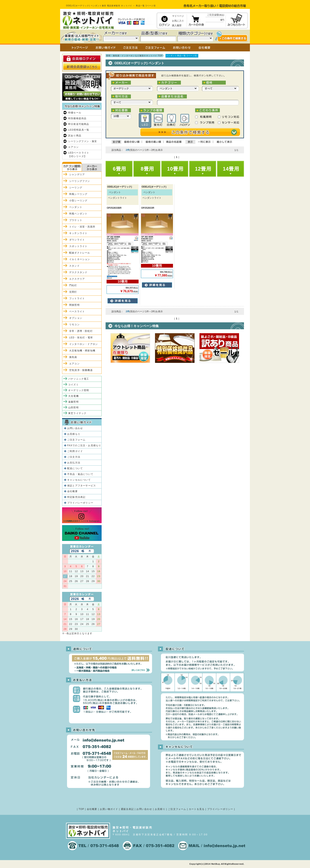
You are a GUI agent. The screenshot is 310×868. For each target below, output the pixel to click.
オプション (76, 318)
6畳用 (120, 169)
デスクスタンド (78, 272)
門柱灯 (73, 285)
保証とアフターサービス (82, 486)
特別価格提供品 (77, 118)
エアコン (73, 147)
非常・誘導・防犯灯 (81, 331)
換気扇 (73, 357)
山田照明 (73, 408)
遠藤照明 (73, 402)
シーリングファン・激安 (83, 141)
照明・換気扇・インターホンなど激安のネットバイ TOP (134, 56)
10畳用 (175, 169)
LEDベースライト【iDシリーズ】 (79, 155)
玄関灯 (73, 292)
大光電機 (73, 396)
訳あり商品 (75, 136)
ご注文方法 (74, 457)
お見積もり (74, 434)
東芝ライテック (77, 413)
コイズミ (73, 385)
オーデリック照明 (79, 390)
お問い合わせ (75, 428)
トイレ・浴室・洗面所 (82, 227)
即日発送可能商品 (79, 124)
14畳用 (231, 169)
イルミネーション (80, 259)
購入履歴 (177, 25)
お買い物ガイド (109, 809)
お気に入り (178, 21)
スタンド (74, 266)
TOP (81, 809)
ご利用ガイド (75, 451)
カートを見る (197, 809)
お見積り (160, 809)
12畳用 (203, 169)
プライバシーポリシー (80, 503)
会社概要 (72, 491)
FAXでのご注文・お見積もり (84, 445)
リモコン (74, 325)
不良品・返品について (80, 474)
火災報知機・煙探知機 (82, 351)
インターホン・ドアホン (84, 344)
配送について (75, 468)
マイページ (178, 16)
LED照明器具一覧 (79, 130)
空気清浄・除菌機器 (81, 370)
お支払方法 (74, 463)
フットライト (77, 298)
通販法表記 (127, 809)
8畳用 (147, 169)
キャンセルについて (79, 480)
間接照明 (74, 305)
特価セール (75, 113)
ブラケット (76, 220)
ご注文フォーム (76, 440)
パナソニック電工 (79, 379)
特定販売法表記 (76, 497)
